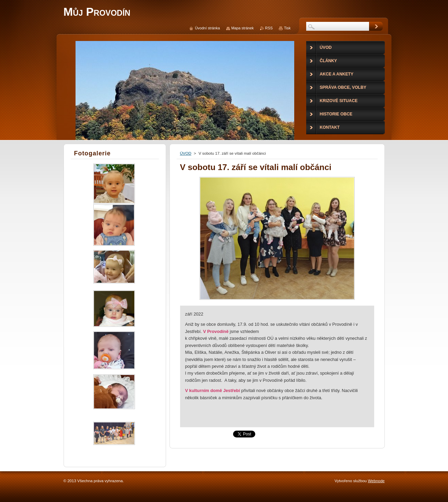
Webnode (376, 481)
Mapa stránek (243, 28)
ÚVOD (186, 153)
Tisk (287, 28)
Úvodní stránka (207, 28)
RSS (269, 28)
